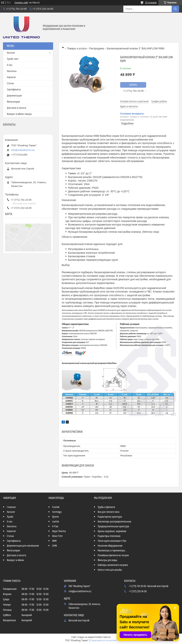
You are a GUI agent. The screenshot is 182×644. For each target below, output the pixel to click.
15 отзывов (151, 3)
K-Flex (55, 527)
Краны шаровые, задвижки (112, 531)
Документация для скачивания (23, 546)
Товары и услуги (77, 48)
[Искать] (175, 9)
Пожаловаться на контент (104, 640)
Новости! (11, 77)
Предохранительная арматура (113, 527)
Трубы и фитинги (106, 507)
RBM (54, 541)
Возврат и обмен (15, 560)
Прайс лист (13, 59)
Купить (133, 85)
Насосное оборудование (110, 546)
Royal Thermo (59, 531)
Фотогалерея (13, 102)
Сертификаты (14, 90)
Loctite (56, 522)
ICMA (55, 546)
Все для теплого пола (109, 512)
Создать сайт (21, 3)
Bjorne (55, 517)
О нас (10, 65)
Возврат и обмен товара (19, 114)
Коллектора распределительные (114, 522)
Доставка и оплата (17, 108)
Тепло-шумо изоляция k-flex (112, 541)
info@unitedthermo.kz (23, 150)
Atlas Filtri (57, 536)
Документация (14, 96)
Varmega (57, 512)
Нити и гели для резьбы (110, 570)
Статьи (10, 84)
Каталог (11, 53)
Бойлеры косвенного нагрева (113, 565)
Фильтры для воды (107, 560)
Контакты (12, 71)
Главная (11, 507)
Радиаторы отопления (109, 536)
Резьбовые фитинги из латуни (113, 555)
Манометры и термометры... (112, 551)
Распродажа (97, 48)
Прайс (10, 517)
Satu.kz (107, 637)
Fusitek (56, 507)
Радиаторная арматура (110, 517)
